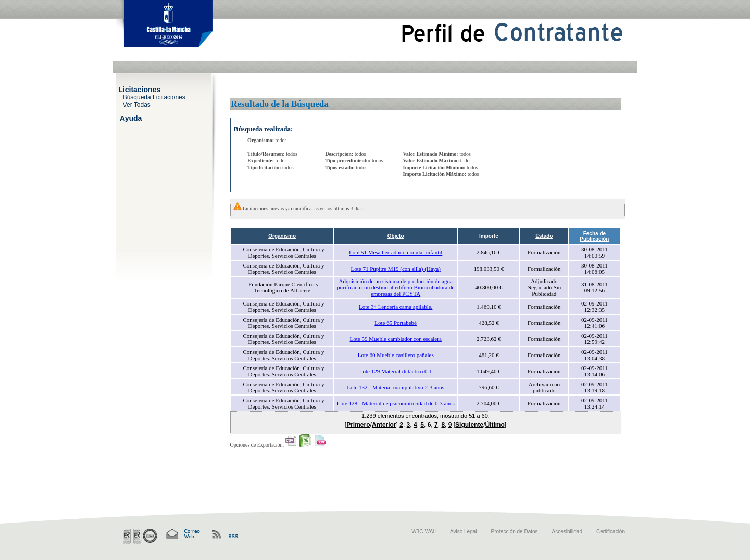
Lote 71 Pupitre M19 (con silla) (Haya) (396, 269)
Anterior (384, 425)
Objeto (396, 236)
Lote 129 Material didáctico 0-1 (396, 371)
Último (495, 425)
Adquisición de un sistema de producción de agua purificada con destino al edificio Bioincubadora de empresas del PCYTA (396, 287)
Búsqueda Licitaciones (154, 97)
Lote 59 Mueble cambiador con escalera (396, 339)
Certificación (611, 532)
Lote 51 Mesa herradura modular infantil (396, 252)
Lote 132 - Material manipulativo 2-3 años (396, 387)
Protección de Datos (515, 532)
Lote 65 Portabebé (396, 323)
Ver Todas (137, 104)
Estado (544, 236)
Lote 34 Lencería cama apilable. (396, 307)
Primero (358, 425)
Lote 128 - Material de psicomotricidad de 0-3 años (396, 403)
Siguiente (469, 425)
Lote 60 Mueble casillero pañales (396, 355)
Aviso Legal (464, 532)
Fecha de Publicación (594, 236)
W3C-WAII (424, 532)
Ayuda (131, 118)
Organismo (282, 236)
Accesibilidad (567, 532)
